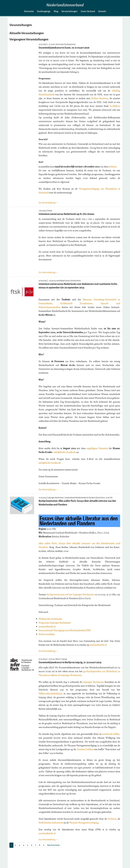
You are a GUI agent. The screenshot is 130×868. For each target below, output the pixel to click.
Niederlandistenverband (65, 5)
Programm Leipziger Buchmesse (55, 623)
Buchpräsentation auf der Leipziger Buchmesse (70, 595)
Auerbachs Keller (111, 734)
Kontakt (102, 11)
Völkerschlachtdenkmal (50, 693)
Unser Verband (88, 11)
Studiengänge (44, 11)
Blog (56, 11)
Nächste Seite (53, 845)
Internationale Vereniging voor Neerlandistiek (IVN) (65, 630)
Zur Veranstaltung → (48, 203)
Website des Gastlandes (50, 619)
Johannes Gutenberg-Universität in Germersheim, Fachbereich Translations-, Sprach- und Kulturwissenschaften (79, 303)
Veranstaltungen (69, 11)
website (113, 167)
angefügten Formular (97, 448)
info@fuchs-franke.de (65, 452)
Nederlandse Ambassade (51, 823)
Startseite (29, 11)
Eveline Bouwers (100, 98)
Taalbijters (115, 106)
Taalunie (112, 819)
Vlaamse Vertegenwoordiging (84, 823)
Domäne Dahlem (85, 749)
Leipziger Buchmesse (93, 682)
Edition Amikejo (47, 634)
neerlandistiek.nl (47, 626)
